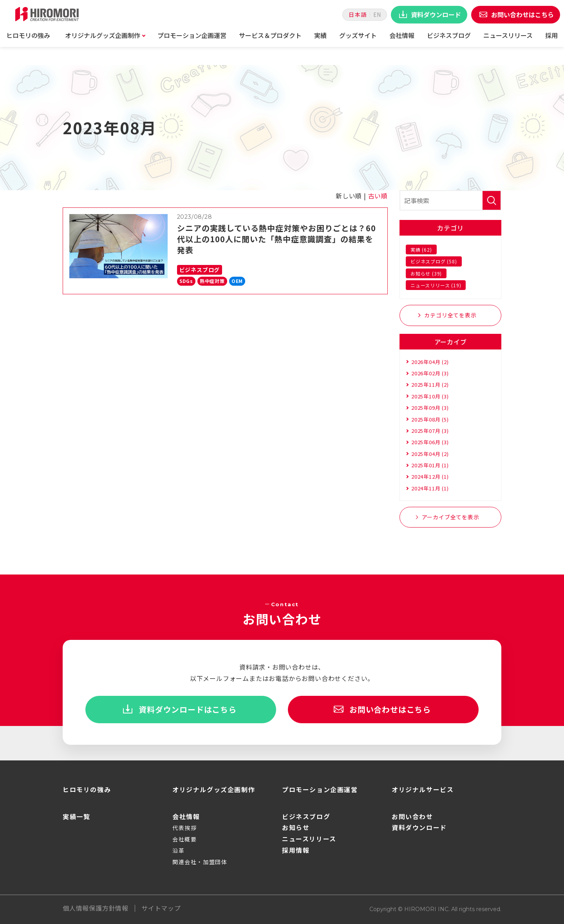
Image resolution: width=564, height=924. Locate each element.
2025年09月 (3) (430, 408)
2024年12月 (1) (430, 476)
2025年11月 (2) (430, 385)
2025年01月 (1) (430, 465)
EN (377, 14)
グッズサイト (358, 35)
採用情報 (296, 850)
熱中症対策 (212, 281)
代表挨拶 (184, 828)
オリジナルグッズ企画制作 (103, 35)
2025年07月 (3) (430, 431)
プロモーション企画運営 (192, 35)
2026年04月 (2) (430, 362)
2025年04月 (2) (430, 454)
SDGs (186, 281)
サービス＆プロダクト (270, 35)
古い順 (378, 196)
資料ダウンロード (419, 827)
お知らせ (296, 827)
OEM (237, 281)
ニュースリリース (508, 35)
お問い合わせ (412, 816)
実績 (320, 35)
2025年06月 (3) (430, 442)
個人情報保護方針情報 (96, 908)
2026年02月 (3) (430, 373)
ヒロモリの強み (28, 35)
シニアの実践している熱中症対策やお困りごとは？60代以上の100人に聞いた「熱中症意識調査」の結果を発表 (277, 239)
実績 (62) (421, 249)
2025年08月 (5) (430, 419)
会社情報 (402, 35)
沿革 (178, 850)
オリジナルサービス (423, 789)
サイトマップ (161, 908)
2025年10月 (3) (430, 396)
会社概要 (184, 839)
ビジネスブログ (449, 35)
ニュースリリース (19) (436, 285)
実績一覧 (76, 816)
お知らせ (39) (426, 273)
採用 (551, 35)
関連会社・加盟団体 (200, 862)
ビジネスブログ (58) (434, 261)
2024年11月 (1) (430, 488)
